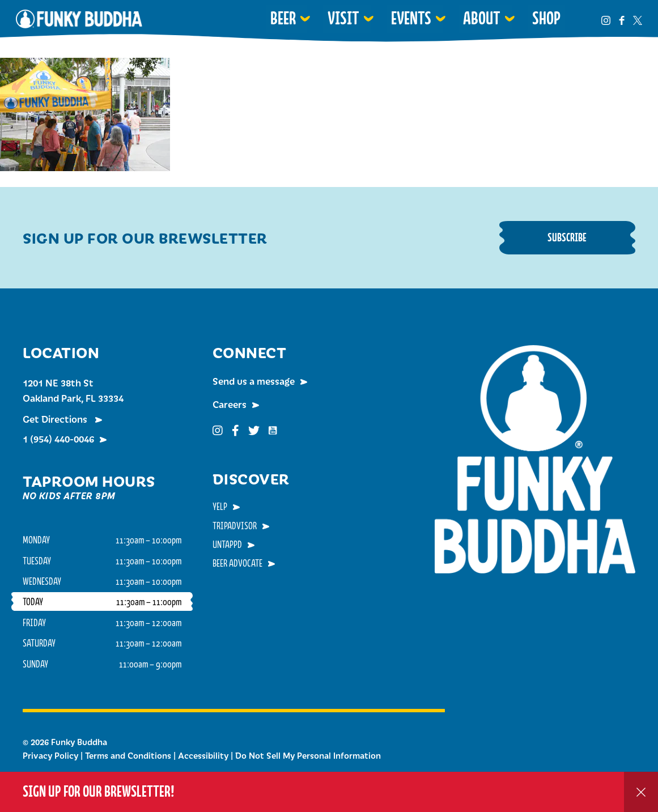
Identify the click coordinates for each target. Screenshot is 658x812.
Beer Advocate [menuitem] (237, 563)
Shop (546, 18)
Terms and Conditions (128, 755)
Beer (283, 18)
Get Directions (56, 419)
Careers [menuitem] (230, 404)
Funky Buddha (79, 19)
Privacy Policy (50, 755)
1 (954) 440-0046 (58, 439)
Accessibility (203, 755)
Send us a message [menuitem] (254, 381)
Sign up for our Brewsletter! (99, 791)
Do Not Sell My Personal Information (308, 755)
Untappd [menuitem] (227, 544)
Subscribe (567, 237)
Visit (343, 18)
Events (411, 18)
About (482, 18)
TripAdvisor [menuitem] (235, 525)
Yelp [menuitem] (220, 506)
